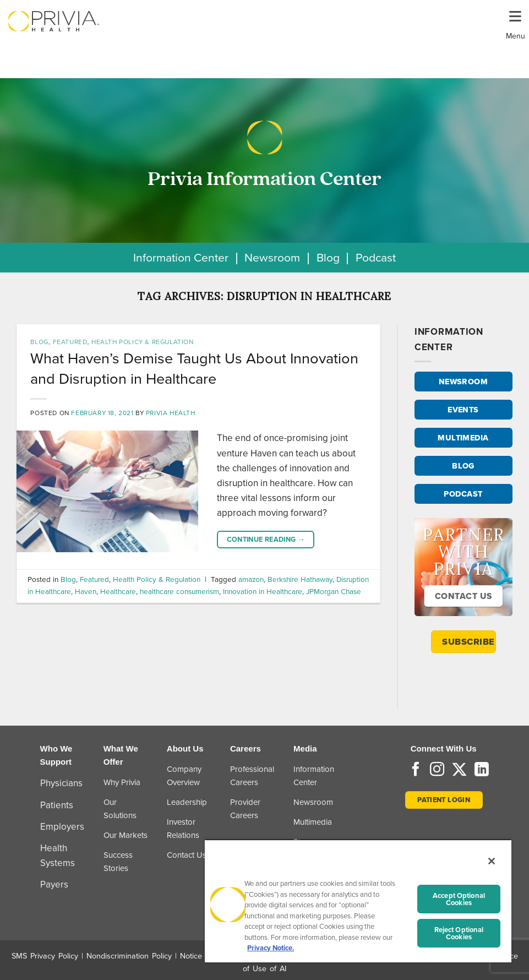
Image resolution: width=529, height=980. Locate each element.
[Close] (492, 861)
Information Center (181, 257)
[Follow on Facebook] (416, 770)
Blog (328, 257)
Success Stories (118, 862)
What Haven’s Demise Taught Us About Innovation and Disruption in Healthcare (194, 368)
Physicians (61, 783)
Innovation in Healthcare (263, 591)
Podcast (376, 257)
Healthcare (118, 591)
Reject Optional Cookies (459, 933)
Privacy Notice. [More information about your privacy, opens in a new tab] (271, 948)
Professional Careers (252, 776)
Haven (86, 591)
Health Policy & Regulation (142, 342)
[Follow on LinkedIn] (482, 770)
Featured (70, 342)
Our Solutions (120, 809)
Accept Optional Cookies (459, 899)
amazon (251, 579)
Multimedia (313, 822)
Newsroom (272, 257)
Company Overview (184, 776)
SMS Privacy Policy (45, 956)
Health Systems (58, 856)
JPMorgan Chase (334, 591)
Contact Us (187, 855)
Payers (54, 884)
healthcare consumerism (179, 591)
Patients (57, 805)
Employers (62, 827)
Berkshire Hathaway (300, 579)
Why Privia (122, 782)
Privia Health (171, 413)
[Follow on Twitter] (459, 770)
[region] (358, 901)
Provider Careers (245, 809)
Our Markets (126, 835)
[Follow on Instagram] (437, 770)
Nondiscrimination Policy (129, 956)
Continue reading (266, 540)
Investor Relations (183, 829)
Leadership (187, 802)
